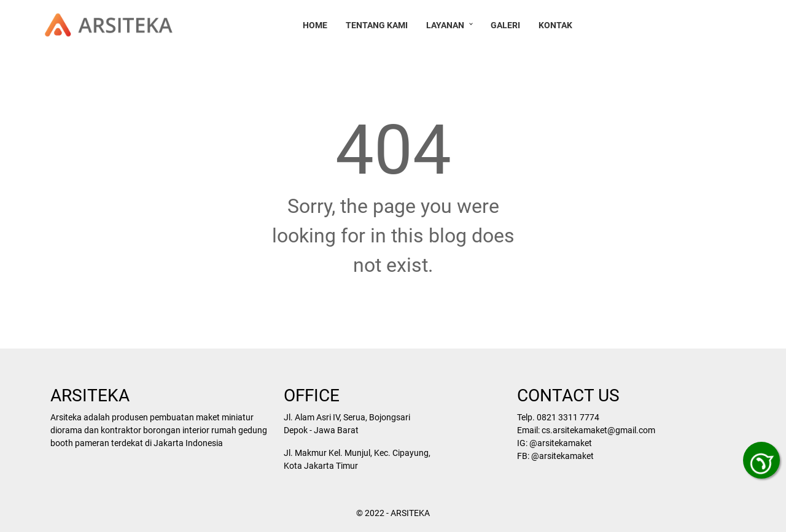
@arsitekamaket (559, 443)
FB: (523, 456)
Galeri (507, 25)
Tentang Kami (379, 25)
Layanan (447, 25)
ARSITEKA (410, 513)
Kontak (557, 25)
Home (317, 25)
